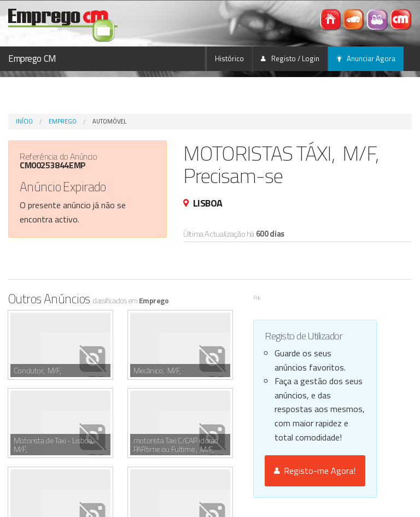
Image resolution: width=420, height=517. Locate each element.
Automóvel (109, 121)
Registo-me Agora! (315, 471)
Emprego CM (32, 58)
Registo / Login (290, 58)
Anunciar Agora (366, 58)
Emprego (63, 121)
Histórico (229, 58)
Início (24, 121)
